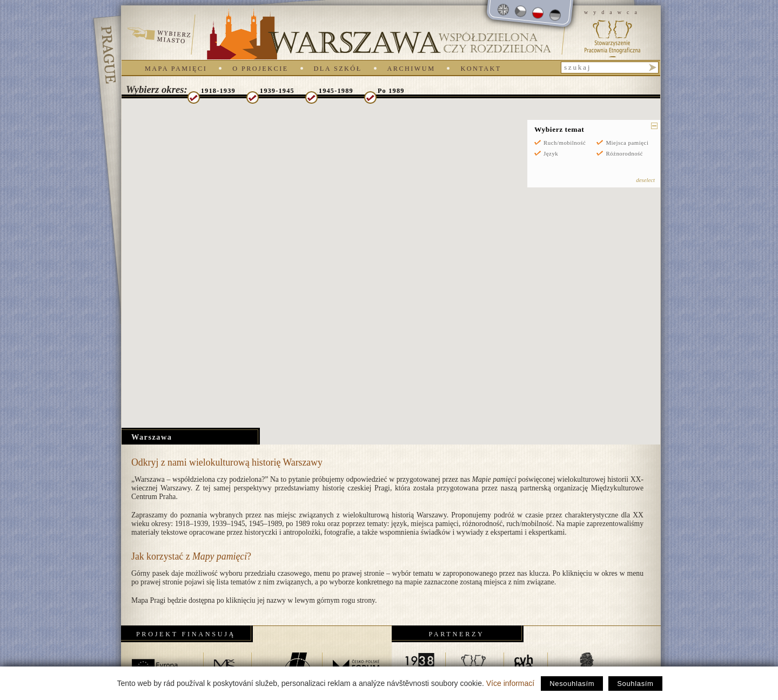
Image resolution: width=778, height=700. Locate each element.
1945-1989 (336, 91)
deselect (645, 180)
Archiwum (411, 69)
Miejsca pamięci (627, 143)
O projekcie (260, 69)
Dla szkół (338, 69)
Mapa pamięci (176, 69)
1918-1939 (218, 91)
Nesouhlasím (572, 684)
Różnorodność (624, 153)
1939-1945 (277, 91)
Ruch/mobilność (565, 143)
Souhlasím (635, 684)
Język (551, 153)
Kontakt (481, 69)
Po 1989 (391, 91)
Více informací (510, 683)
